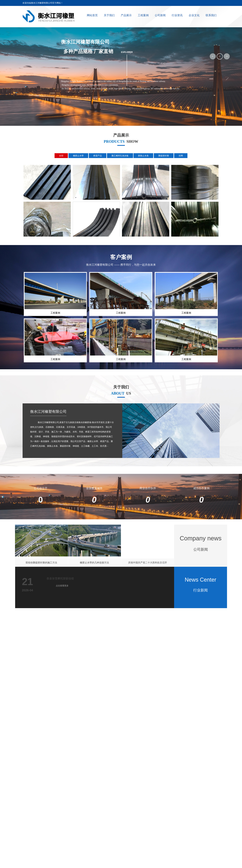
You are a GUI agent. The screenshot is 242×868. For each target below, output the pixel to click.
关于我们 (109, 15)
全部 (61, 156)
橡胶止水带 (78, 156)
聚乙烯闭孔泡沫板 (120, 156)
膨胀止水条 (143, 156)
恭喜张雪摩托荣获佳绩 (60, 579)
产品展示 (126, 15)
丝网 (181, 156)
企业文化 (194, 15)
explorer (127, 52)
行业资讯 (177, 15)
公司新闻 (160, 15)
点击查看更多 (62, 586)
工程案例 (143, 15)
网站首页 (92, 15)
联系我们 (211, 15)
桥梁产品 (98, 156)
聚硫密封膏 (164, 156)
